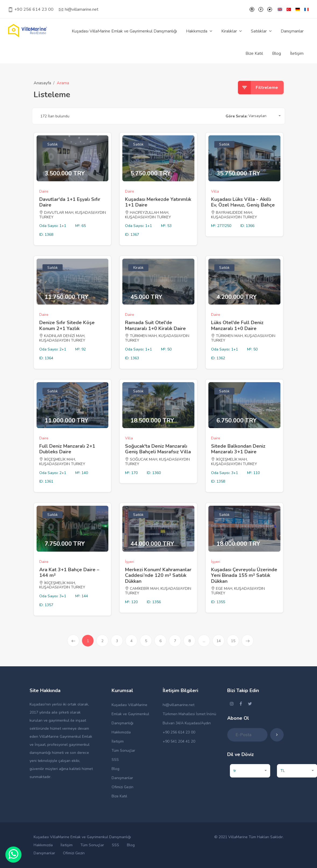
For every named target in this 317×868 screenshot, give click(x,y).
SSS (115, 760)
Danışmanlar (292, 31)
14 (219, 641)
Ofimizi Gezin (122, 787)
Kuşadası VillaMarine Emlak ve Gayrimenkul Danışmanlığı (124, 31)
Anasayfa (42, 83)
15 (233, 641)
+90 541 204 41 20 (179, 741)
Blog (277, 53)
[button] (265, 116)
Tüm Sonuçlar (123, 751)
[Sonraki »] (247, 641)
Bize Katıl (254, 53)
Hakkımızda (121, 732)
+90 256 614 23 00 (31, 9)
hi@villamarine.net (79, 9)
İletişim (297, 53)
